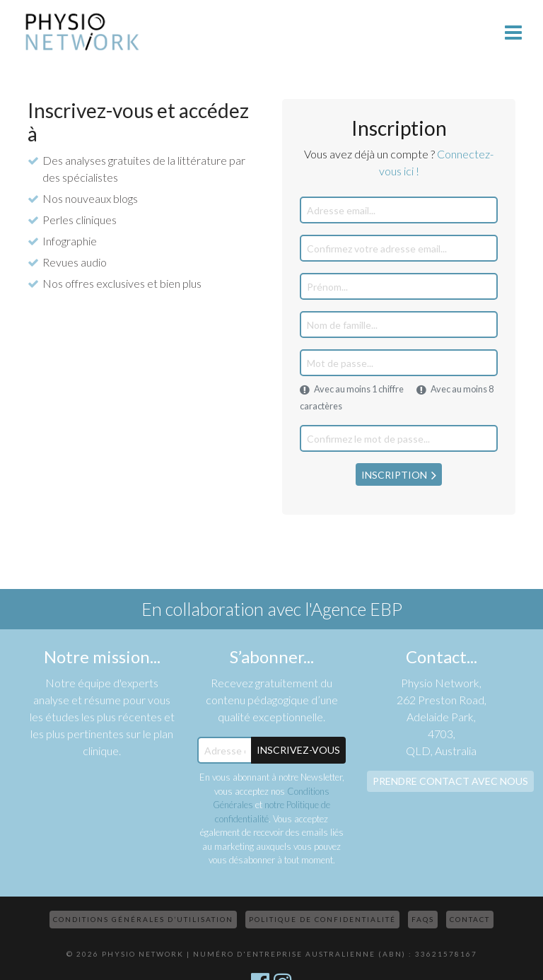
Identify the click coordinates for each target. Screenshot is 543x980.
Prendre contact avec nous (450, 781)
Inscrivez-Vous (298, 750)
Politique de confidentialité (322, 919)
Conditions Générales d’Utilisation (143, 919)
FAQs (423, 919)
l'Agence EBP (354, 609)
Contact (470, 919)
